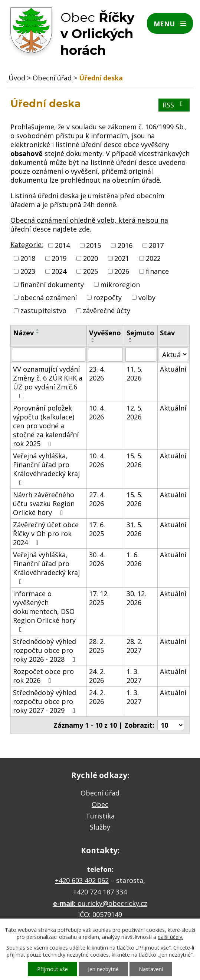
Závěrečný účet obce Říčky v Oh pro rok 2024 (46, 534)
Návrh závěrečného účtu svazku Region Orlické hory (44, 504)
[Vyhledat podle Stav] (173, 354)
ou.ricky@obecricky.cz (112, 903)
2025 (91, 272)
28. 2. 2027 (135, 646)
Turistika (100, 816)
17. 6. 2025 (97, 529)
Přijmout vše (53, 969)
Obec (100, 804)
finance (157, 272)
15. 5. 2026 (135, 460)
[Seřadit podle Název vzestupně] (38, 330)
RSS (174, 105)
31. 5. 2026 (135, 529)
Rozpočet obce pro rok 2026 (43, 676)
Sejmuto (140, 333)
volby (147, 298)
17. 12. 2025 (99, 598)
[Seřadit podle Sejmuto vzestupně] (131, 339)
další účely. (171, 937)
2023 (28, 272)
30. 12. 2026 (136, 598)
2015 (94, 245)
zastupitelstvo (43, 310)
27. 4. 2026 (97, 499)
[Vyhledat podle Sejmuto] (141, 355)
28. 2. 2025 (97, 646)
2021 (122, 258)
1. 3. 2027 (134, 676)
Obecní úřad (52, 78)
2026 (122, 272)
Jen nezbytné (103, 969)
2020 (91, 258)
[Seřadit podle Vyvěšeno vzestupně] (93, 339)
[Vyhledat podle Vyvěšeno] (105, 355)
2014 (62, 245)
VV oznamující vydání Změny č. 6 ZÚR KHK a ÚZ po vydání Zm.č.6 (48, 382)
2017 (156, 245)
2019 (59, 258)
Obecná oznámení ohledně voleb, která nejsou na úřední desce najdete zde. (89, 225)
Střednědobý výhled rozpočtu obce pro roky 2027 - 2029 (46, 701)
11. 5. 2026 (135, 373)
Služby (100, 827)
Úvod (17, 78)
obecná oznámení (49, 298)
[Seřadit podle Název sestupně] (38, 333)
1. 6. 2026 (134, 559)
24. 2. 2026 (97, 676)
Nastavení (151, 969)
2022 (153, 258)
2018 (28, 258)
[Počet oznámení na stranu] (171, 725)
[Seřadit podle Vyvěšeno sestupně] (93, 342)
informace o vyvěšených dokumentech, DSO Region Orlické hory (44, 611)
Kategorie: (27, 245)
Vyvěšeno (105, 333)
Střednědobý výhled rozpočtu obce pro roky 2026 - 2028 (46, 650)
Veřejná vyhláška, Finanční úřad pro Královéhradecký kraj (46, 469)
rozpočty (107, 298)
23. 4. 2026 (97, 373)
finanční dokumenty (52, 285)
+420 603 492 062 (82, 880)
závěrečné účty (106, 310)
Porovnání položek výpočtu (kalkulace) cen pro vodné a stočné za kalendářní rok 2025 (46, 426)
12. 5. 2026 (135, 412)
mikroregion (120, 285)
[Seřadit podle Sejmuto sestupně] (131, 342)
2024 (59, 272)
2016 (125, 245)
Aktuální (173, 369)
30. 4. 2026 (97, 559)
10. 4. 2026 (97, 412)
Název (23, 333)
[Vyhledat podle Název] (49, 355)
